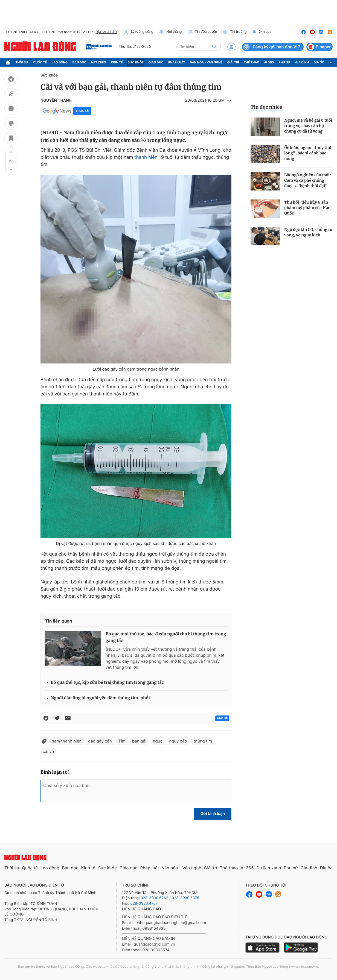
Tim (122, 741)
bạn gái (139, 741)
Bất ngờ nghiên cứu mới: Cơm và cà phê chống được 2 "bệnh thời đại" (308, 180)
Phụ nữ (284, 62)
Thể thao (252, 62)
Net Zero (99, 62)
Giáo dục (156, 62)
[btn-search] (214, 47)
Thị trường (234, 32)
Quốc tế (40, 62)
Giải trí (233, 62)
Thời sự (22, 62)
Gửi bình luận (213, 814)
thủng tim (203, 741)
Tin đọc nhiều (267, 107)
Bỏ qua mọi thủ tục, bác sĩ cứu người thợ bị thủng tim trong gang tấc (166, 637)
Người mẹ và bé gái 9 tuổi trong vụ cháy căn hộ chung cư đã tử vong (308, 126)
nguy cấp (178, 741)
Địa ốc (319, 62)
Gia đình (302, 62)
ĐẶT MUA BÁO (106, 32)
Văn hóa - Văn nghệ (206, 62)
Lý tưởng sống (138, 32)
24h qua (262, 32)
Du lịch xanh (269, 868)
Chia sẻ (82, 111)
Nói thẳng (170, 32)
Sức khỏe (136, 62)
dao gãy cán (100, 741)
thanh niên (146, 157)
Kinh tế (117, 62)
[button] (11, 152)
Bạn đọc (79, 62)
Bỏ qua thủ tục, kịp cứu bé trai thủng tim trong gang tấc (107, 683)
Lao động (60, 62)
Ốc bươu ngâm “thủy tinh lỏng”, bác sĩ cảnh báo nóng (308, 153)
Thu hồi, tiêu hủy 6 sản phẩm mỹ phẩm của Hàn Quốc (307, 208)
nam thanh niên (67, 741)
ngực (158, 741)
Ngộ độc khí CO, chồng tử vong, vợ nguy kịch (308, 232)
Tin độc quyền (202, 32)
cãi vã (48, 751)
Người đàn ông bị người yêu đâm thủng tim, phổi (100, 698)
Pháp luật (177, 62)
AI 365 (269, 62)
